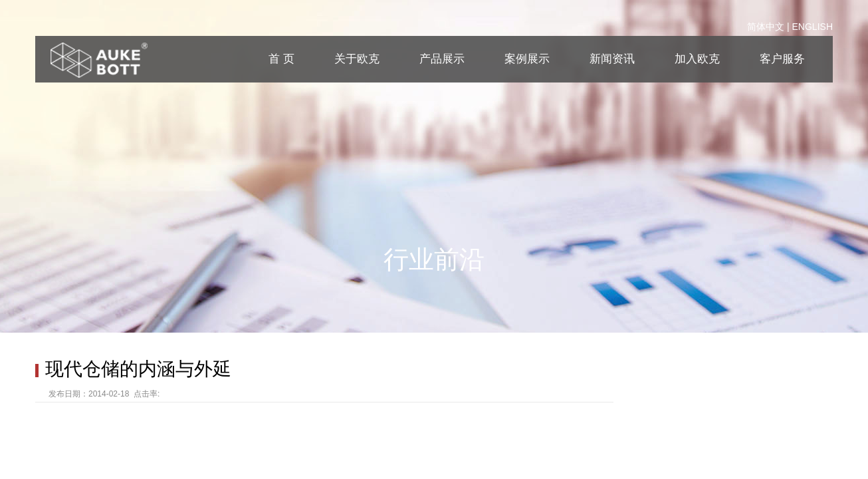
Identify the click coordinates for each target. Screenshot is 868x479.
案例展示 (527, 59)
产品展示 (442, 59)
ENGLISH (813, 27)
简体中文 (766, 27)
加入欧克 (697, 59)
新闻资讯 (612, 59)
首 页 (281, 59)
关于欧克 (357, 59)
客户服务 (782, 59)
